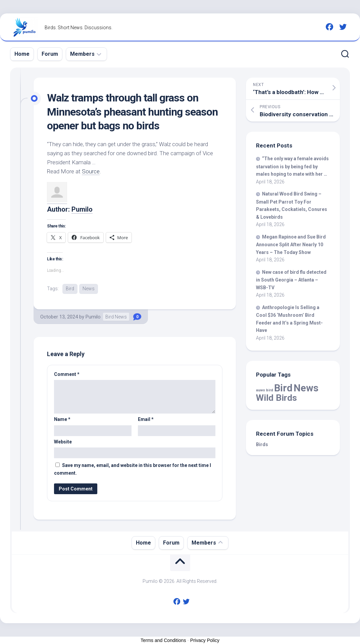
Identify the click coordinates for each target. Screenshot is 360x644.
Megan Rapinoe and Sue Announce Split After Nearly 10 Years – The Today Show (291, 245)
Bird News (116, 317)
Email (146, 419)
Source (91, 171)
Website (63, 442)
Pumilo (82, 209)
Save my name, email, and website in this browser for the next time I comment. (133, 469)
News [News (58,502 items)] (306, 388)
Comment (67, 374)
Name (62, 419)
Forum (50, 54)
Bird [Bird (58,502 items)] (283, 388)
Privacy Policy (205, 640)
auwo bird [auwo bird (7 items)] (265, 390)
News (89, 289)
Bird (70, 289)
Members (82, 54)
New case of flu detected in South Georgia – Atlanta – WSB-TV (291, 280)
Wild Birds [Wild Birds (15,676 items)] (276, 398)
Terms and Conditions (163, 640)
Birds (262, 444)
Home (22, 54)
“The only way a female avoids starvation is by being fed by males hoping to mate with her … (292, 166)
